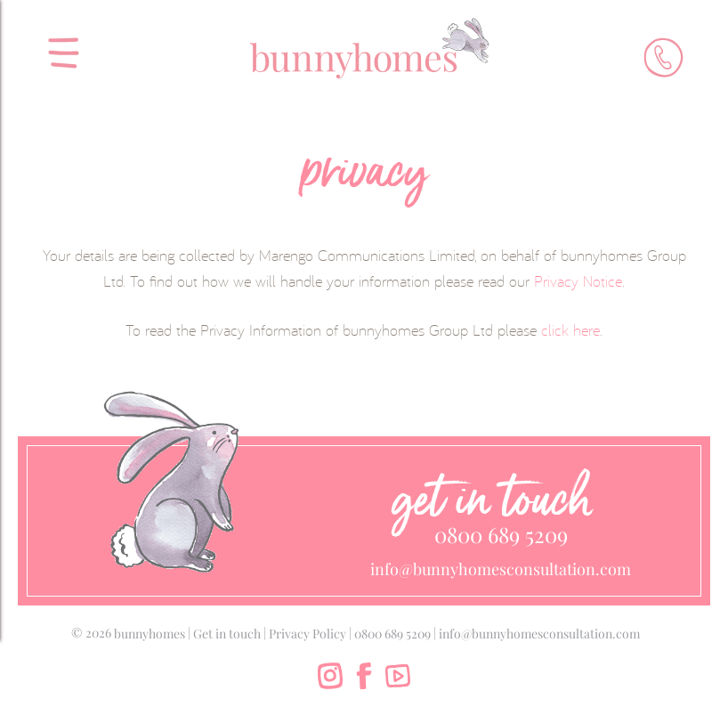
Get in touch (227, 634)
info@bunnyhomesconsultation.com (501, 569)
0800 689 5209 (501, 534)
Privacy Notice (578, 280)
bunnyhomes (150, 634)
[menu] (58, 46)
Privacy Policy (307, 634)
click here (570, 329)
